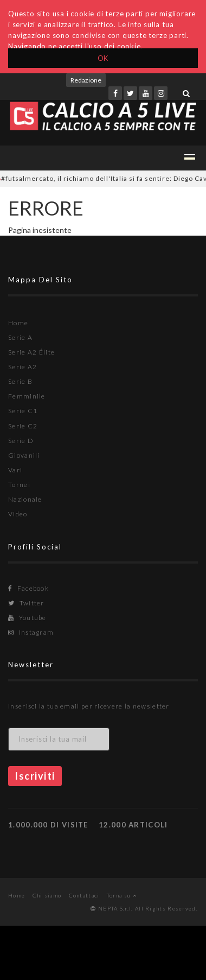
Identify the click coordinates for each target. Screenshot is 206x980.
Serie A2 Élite (31, 352)
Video (18, 514)
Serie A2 (22, 367)
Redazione (86, 80)
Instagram (31, 632)
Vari (15, 470)
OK (103, 58)
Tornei (19, 485)
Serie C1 (23, 411)
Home (18, 323)
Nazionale (25, 499)
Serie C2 (23, 426)
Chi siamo (47, 895)
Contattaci (84, 895)
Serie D (21, 441)
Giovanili (24, 455)
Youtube (27, 618)
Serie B (20, 381)
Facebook (28, 588)
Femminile (27, 396)
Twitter (26, 603)
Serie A (20, 337)
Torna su (122, 895)
